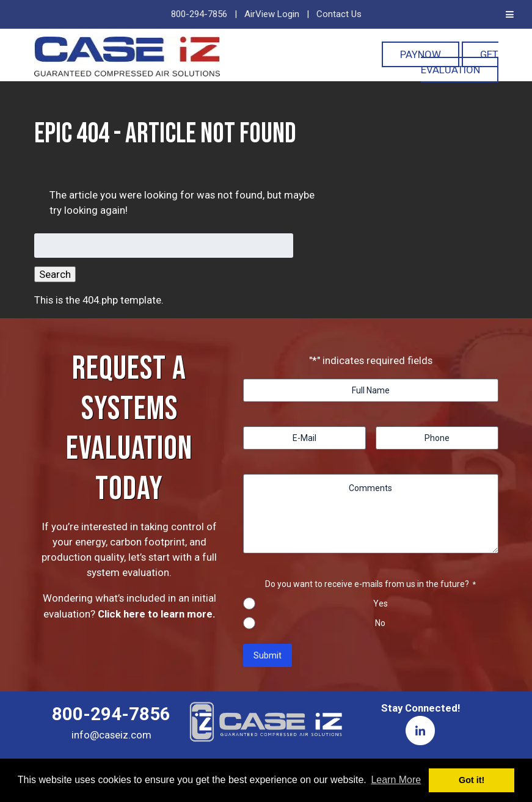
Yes (381, 603)
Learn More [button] (396, 780)
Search (55, 274)
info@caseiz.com (111, 735)
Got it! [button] (472, 780)
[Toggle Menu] (510, 14)
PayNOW (421, 54)
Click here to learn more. (157, 614)
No (380, 623)
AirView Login (272, 14)
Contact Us (339, 14)
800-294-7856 (199, 14)
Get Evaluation (460, 62)
